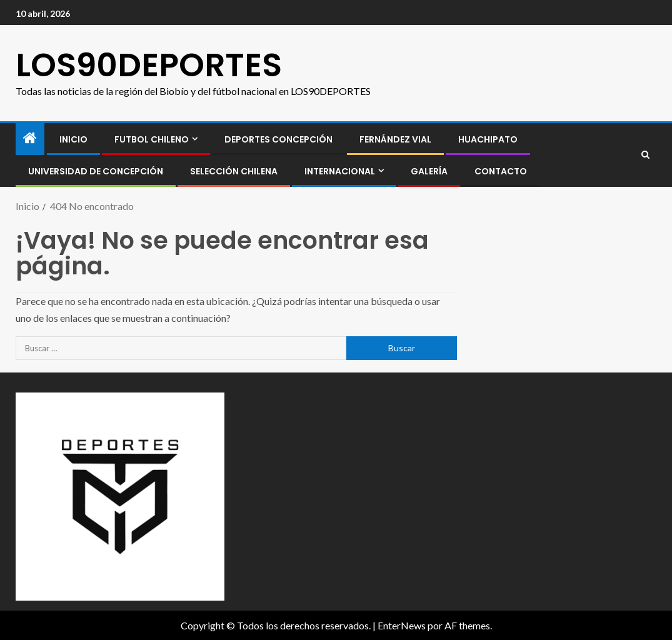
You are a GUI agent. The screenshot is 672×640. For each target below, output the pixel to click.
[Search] (645, 155)
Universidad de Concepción (96, 171)
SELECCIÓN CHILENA (234, 171)
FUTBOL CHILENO (152, 139)
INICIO (73, 139)
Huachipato (488, 139)
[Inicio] (30, 138)
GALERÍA (429, 171)
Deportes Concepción (278, 139)
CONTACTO (501, 171)
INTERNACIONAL (340, 171)
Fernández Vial (395, 139)
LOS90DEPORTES (149, 65)
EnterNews (402, 625)
